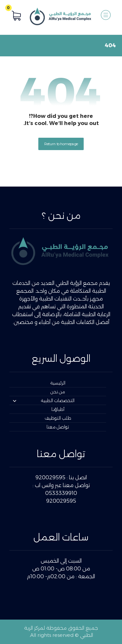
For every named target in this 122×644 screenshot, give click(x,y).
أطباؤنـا (58, 409)
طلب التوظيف (58, 418)
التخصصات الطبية (44, 400)
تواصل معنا (58, 427)
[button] (106, 15)
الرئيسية (58, 383)
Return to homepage (61, 144)
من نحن (58, 392)
